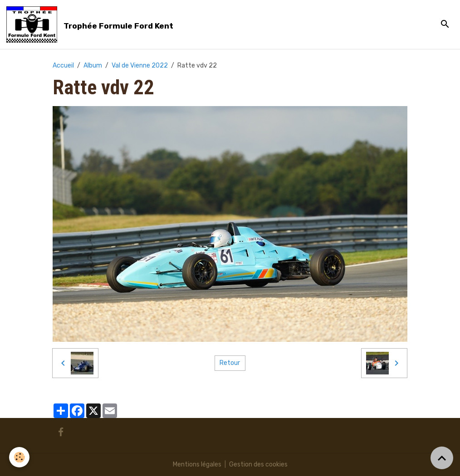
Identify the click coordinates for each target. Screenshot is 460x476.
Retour (230, 363)
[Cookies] (19, 457)
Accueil (63, 66)
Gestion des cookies (258, 464)
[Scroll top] (442, 458)
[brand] (91, 24)
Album (93, 66)
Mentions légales (197, 464)
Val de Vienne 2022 (140, 66)
